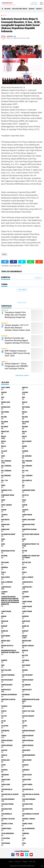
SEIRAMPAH (5, 731)
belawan (5, 422)
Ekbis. (3, 485)
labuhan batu (27, 582)
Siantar (4, 750)
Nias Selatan (6, 670)
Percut (4, 711)
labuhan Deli (6, 587)
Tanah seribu (27, 784)
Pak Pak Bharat (7, 680)
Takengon (5, 775)
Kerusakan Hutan (8, 551)
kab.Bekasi (5, 520)
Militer (25, 655)
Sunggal (4, 770)
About (11, 862)
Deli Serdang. (6, 471)
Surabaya (26, 770)
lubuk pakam (27, 602)
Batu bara (26, 407)
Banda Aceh (6, 402)
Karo (24, 539)
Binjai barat (27, 441)
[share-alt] (5, 262)
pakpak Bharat (7, 685)
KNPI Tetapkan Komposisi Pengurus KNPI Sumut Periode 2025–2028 (17, 353)
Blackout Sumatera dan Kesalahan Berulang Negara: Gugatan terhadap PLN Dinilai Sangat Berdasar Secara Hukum (17, 343)
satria (25, 726)
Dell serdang (27, 476)
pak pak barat (27, 675)
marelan (25, 626)
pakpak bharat (28, 680)
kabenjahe (5, 529)
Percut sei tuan (28, 711)
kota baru (5, 562)
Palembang (26, 685)
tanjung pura (27, 804)
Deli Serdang (27, 461)
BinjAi (24, 436)
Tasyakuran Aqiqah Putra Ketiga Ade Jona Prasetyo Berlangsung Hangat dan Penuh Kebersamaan (15, 316)
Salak (24, 721)
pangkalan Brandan (9, 695)
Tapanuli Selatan (8, 819)
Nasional (26, 660)
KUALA (24, 572)
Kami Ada (32, 862)
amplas (25, 387)
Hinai (24, 500)
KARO (3, 544)
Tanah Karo (6, 784)
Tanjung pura (7, 809)
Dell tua (4, 480)
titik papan (6, 838)
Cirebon (25, 451)
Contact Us (18, 862)
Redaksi (25, 862)
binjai (24, 431)
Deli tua (25, 471)
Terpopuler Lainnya (22, 376)
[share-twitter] (22, 262)
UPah (24, 843)
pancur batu (6, 690)
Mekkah (25, 651)
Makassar (39, 9)
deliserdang (6, 476)
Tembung (26, 833)
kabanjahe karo (28, 524)
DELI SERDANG (27, 466)
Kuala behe (5, 577)
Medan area (6, 641)
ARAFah (4, 392)
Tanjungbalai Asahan (31, 814)
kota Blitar (26, 562)
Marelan (5, 631)
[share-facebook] (13, 262)
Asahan (25, 392)
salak (3, 721)
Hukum (4, 510)
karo (3, 539)
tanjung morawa (8, 799)
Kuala (3, 572)
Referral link (22, 303)
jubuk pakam (27, 515)
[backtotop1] (42, 866)
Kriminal (5, 567)
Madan (4, 616)
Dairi (3, 456)
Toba (24, 838)
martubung (6, 636)
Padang (25, 670)
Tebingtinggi (6, 829)
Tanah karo (27, 780)
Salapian (5, 726)
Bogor (24, 446)
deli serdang (6, 461)
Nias (3, 665)
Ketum (25, 551)
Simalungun (27, 760)
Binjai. (4, 446)
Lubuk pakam (6, 611)
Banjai (25, 402)
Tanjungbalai (7, 814)
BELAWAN (7, 9)
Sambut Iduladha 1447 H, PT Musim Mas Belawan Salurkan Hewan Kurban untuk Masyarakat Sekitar (17, 329)
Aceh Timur (6, 387)
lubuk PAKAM (27, 606)
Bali (24, 397)
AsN (3, 397)
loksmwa (26, 597)
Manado (4, 626)
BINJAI (4, 441)
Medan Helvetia (7, 646)
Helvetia (25, 495)
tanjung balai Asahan (10, 794)
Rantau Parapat (28, 716)
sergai (4, 736)
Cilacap (4, 451)
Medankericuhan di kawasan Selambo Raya (10, 651)
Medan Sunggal (28, 646)
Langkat (25, 592)
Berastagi (5, 431)
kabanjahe (5, 524)
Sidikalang (5, 760)
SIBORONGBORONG (29, 755)
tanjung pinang (7, 804)
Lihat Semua (22, 290)
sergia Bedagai (7, 745)
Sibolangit (26, 750)
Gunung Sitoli (7, 490)
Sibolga (4, 755)
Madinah (32, 9)
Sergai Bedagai (28, 740)
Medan (25, 636)
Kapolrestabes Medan (20, 9)
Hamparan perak (8, 495)
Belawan (25, 422)
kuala (24, 567)
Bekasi (25, 412)
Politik (4, 716)
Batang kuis (6, 407)
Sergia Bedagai (28, 745)
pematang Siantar (8, 699)
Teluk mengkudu (8, 833)
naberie (4, 660)
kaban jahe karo (29, 520)
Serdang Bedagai (29, 731)
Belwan (25, 427)
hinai (3, 500)
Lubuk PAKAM (27, 611)
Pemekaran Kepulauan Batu (31, 700)
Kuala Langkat (28, 577)
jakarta (25, 510)
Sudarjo (25, 765)
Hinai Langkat (7, 505)
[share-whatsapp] (31, 262)
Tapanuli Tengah (29, 819)
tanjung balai (7, 789)
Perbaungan (27, 706)
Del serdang (27, 456)
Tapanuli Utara (7, 824)
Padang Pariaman (8, 675)
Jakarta (4, 515)
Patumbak (26, 695)
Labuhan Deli (27, 587)
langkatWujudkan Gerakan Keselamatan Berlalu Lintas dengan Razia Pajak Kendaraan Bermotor (10, 600)
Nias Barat (26, 665)
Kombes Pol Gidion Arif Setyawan (31, 557)
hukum (25, 505)
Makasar (5, 621)
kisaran (4, 556)
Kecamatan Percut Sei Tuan (31, 545)
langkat (4, 592)
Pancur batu (27, 690)
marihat (25, 631)
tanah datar (27, 775)
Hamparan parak (29, 490)
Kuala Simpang (7, 582)
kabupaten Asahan (29, 529)
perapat (4, 706)
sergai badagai (28, 736)
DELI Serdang (6, 466)
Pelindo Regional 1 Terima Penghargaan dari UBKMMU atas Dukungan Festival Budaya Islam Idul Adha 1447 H (17, 368)
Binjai (5, 15)
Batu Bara (5, 412)
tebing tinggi (27, 824)
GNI (23, 485)
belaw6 (4, 417)
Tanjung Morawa (29, 799)
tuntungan (6, 843)
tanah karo (6, 780)
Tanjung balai (28, 789)
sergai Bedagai (7, 740)
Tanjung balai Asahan (31, 794)
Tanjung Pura (27, 809)
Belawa (25, 417)
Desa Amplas (27, 480)
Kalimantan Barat (8, 534)
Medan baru (27, 641)
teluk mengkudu (28, 829)
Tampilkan (38, 278)
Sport (4, 765)
